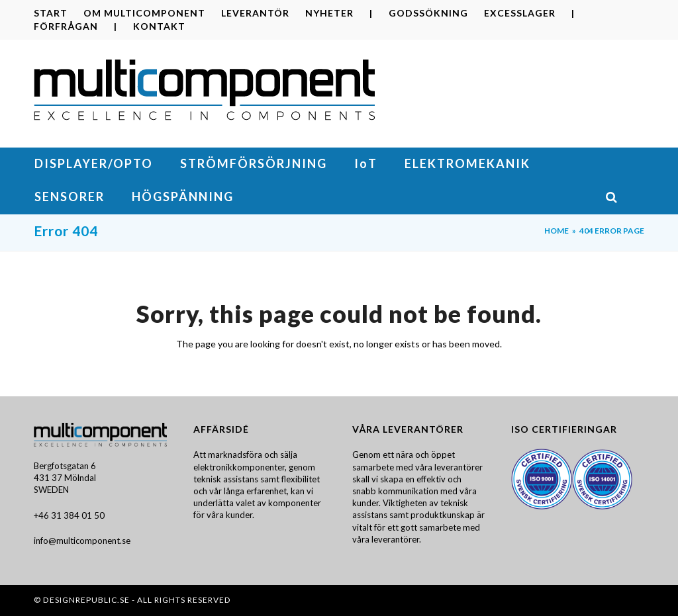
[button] (625, 198)
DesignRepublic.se (86, 600)
